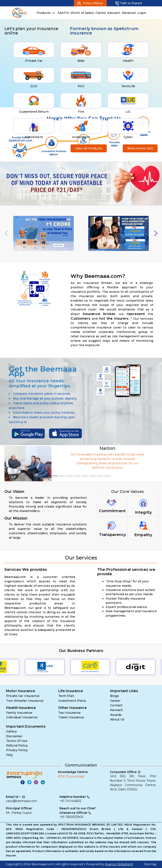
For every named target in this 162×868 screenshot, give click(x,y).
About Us (117, 719)
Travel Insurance (71, 717)
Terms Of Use (17, 741)
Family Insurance (19, 713)
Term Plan (66, 696)
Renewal (129, 13)
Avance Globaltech (119, 864)
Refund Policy (17, 745)
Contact (116, 705)
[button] (12, 183)
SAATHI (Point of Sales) (76, 13)
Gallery (11, 731)
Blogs (115, 696)
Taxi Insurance (70, 713)
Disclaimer (14, 736)
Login (142, 13)
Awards (116, 715)
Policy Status (92, 3)
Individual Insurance (22, 717)
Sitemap (150, 864)
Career (115, 701)
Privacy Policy (17, 750)
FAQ (9, 755)
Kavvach (114, 13)
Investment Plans (72, 701)
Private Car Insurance (23, 696)
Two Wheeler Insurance (25, 701)
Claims (101, 13)
